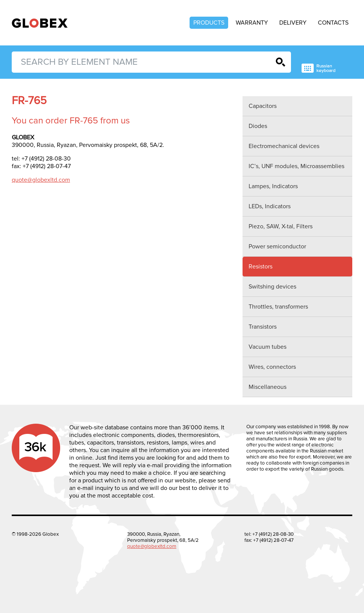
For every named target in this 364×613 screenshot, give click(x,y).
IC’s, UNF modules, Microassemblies (296, 166)
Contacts (333, 23)
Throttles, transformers (278, 307)
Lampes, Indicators (273, 186)
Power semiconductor (277, 246)
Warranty (252, 23)
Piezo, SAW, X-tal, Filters (281, 226)
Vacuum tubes (268, 347)
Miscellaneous (268, 387)
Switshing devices (272, 287)
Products (209, 23)
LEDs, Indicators (270, 206)
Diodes (258, 126)
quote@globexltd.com (41, 180)
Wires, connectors (272, 367)
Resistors (261, 267)
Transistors (263, 327)
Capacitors (263, 106)
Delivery (293, 23)
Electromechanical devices (284, 146)
